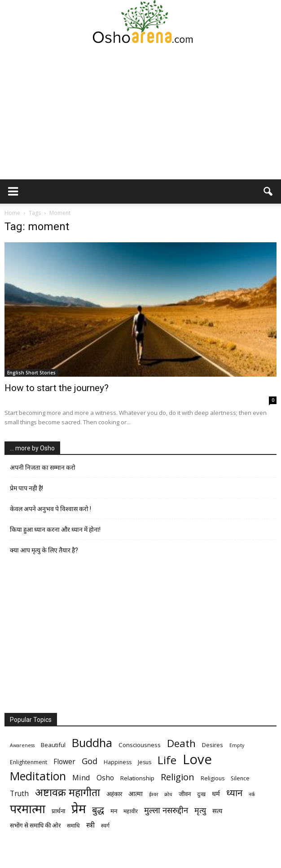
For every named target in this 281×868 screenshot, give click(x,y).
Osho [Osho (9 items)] (105, 778)
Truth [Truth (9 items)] (19, 794)
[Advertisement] (140, 112)
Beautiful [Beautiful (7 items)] (53, 745)
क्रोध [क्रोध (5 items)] (168, 794)
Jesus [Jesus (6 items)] (145, 762)
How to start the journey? (57, 388)
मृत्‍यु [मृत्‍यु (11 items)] (200, 810)
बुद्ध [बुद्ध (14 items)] (98, 810)
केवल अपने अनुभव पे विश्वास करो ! (50, 509)
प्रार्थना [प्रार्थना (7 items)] (58, 811)
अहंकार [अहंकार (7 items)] (114, 794)
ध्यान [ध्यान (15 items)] (234, 793)
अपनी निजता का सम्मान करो (43, 467)
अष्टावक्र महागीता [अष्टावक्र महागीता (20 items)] (68, 792)
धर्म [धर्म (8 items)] (216, 793)
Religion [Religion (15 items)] (178, 777)
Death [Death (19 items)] (181, 743)
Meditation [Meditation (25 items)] (38, 776)
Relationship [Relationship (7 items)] (137, 778)
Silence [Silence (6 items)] (240, 778)
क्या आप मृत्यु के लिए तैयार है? (44, 550)
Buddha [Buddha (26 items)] (92, 743)
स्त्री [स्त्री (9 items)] (90, 825)
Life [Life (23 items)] (167, 760)
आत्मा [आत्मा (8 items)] (136, 793)
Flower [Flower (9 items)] (64, 762)
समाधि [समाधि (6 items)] (73, 826)
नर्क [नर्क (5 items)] (252, 794)
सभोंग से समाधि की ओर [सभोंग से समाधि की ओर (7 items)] (35, 825)
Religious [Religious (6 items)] (213, 778)
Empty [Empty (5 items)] (237, 745)
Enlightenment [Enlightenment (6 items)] (29, 762)
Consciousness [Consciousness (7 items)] (140, 745)
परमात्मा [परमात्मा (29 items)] (28, 808)
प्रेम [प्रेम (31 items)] (79, 808)
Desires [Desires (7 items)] (213, 745)
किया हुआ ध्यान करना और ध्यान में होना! (55, 530)
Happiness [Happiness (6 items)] (118, 762)
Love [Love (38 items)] (197, 759)
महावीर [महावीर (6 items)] (131, 811)
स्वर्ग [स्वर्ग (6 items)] (105, 826)
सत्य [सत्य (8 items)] (217, 810)
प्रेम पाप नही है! (26, 488)
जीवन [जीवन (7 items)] (185, 794)
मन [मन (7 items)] (114, 811)
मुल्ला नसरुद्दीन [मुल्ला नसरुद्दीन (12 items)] (166, 810)
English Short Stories (31, 373)
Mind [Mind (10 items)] (81, 777)
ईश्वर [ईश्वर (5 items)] (154, 794)
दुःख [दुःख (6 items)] (201, 794)
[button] (268, 191)
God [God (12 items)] (90, 761)
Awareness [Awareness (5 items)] (22, 745)
